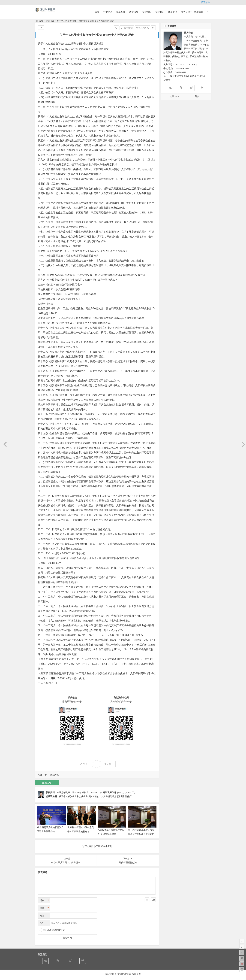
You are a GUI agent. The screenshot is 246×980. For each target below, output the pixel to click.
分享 (107, 764)
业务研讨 (186, 12)
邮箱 (44, 908)
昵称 (44, 900)
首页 (97, 12)
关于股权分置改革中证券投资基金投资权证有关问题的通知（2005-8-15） (141, 834)
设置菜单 (205, 2)
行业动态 (108, 12)
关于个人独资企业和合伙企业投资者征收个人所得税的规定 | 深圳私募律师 (95, 796)
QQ (41, 923)
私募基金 (121, 12)
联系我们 (198, 12)
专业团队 (147, 12)
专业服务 (160, 12)
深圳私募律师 (110, 792)
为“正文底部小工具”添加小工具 (97, 846)
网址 (42, 916)
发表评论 (127, 28)
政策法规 (134, 12)
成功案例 (173, 12)
